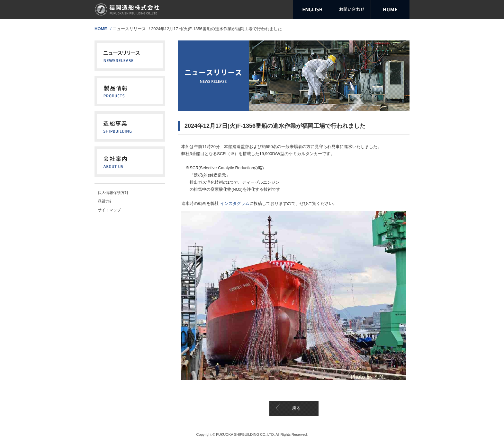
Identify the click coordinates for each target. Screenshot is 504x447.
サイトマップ (109, 210)
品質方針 (105, 201)
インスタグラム (234, 203)
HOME (101, 29)
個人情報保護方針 (113, 193)
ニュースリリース (129, 29)
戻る (296, 408)
